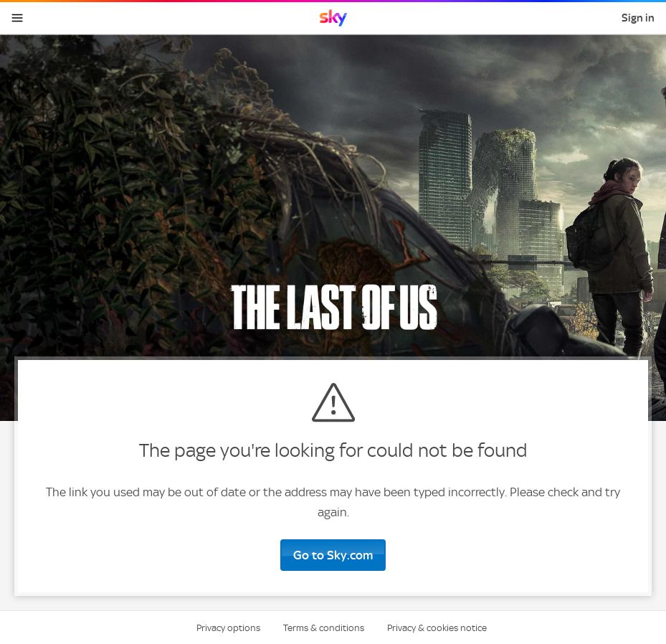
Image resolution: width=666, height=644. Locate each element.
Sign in (638, 18)
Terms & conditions (324, 628)
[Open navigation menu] (17, 18)
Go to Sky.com (333, 555)
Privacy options (228, 628)
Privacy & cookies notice (437, 628)
